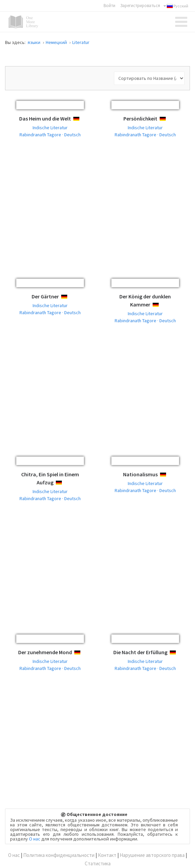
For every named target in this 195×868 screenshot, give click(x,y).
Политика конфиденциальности (59, 855)
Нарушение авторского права (152, 855)
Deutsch (82, 119)
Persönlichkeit (140, 118)
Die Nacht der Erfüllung (140, 652)
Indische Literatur (50, 128)
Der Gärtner (45, 296)
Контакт (107, 855)
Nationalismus (140, 474)
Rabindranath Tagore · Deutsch (50, 135)
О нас (35, 839)
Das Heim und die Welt (45, 118)
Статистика (98, 863)
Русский (176, 6)
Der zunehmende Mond (45, 652)
